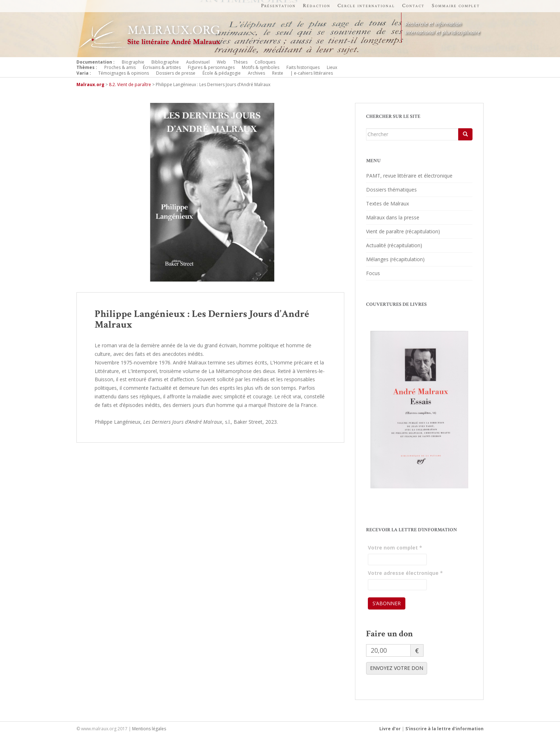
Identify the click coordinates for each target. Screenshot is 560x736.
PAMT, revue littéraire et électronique (409, 176)
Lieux (332, 67)
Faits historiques (303, 67)
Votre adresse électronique (405, 573)
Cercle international (366, 6)
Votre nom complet (395, 548)
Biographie (133, 62)
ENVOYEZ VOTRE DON (397, 668)
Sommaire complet (456, 6)
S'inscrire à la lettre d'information (444, 729)
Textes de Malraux (387, 203)
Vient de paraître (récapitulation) (403, 231)
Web (221, 62)
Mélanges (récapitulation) (395, 259)
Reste (278, 73)
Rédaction (317, 6)
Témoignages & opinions (124, 73)
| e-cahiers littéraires (312, 73)
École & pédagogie (222, 73)
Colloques (265, 62)
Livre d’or (390, 729)
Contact (413, 6)
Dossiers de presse (176, 73)
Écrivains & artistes (162, 67)
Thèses (240, 62)
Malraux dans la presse (393, 217)
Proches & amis (120, 67)
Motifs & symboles (261, 67)
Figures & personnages (211, 67)
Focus (373, 273)
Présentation (278, 6)
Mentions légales (149, 729)
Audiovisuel (198, 62)
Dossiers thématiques (391, 190)
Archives (256, 73)
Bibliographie (165, 62)
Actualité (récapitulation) (394, 245)
